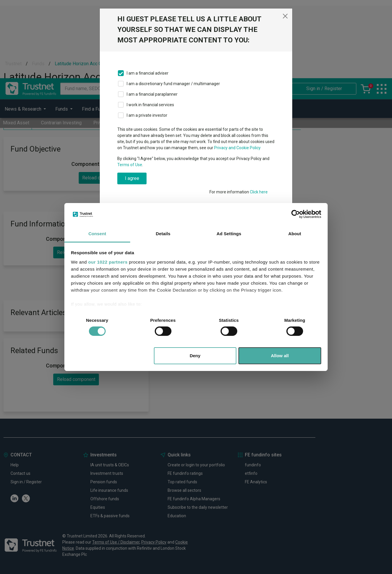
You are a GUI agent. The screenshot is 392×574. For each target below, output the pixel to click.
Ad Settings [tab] (229, 234)
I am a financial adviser (148, 73)
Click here (259, 192)
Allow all (280, 356)
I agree (132, 178)
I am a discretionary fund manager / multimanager (173, 84)
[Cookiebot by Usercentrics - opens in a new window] (296, 214)
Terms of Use (130, 165)
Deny (195, 356)
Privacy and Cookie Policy (237, 148)
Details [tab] (163, 234)
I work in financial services (150, 105)
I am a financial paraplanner (152, 94)
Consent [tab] (97, 234)
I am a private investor (147, 115)
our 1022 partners (108, 262)
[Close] (285, 16)
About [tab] (295, 234)
